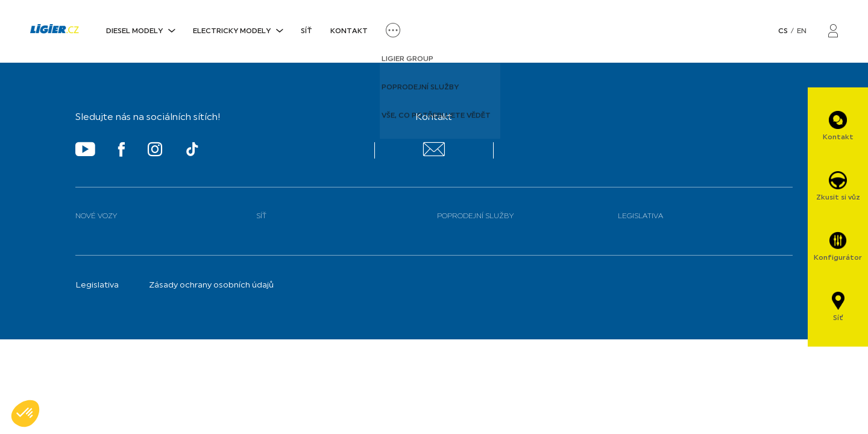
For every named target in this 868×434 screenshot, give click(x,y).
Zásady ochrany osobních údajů (211, 285)
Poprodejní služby (475, 216)
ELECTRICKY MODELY (232, 31)
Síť (307, 31)
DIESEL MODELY (134, 31)
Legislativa (640, 216)
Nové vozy (96, 216)
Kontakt (349, 31)
